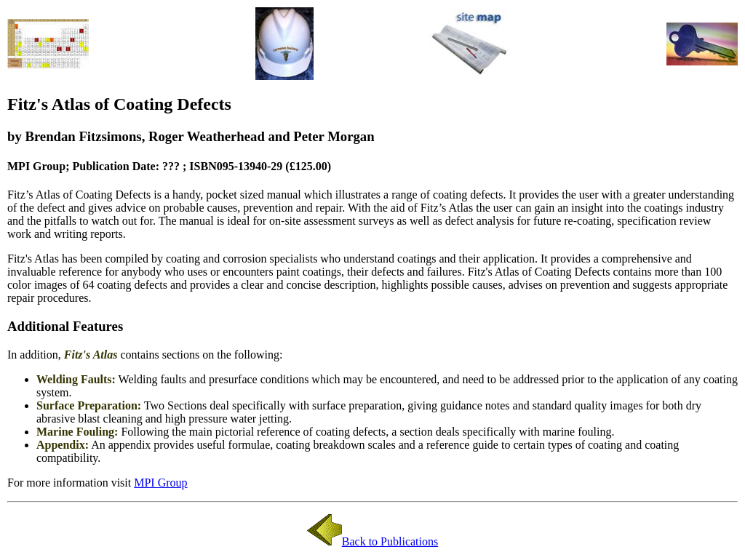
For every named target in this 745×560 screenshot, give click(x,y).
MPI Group (160, 483)
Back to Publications (372, 541)
